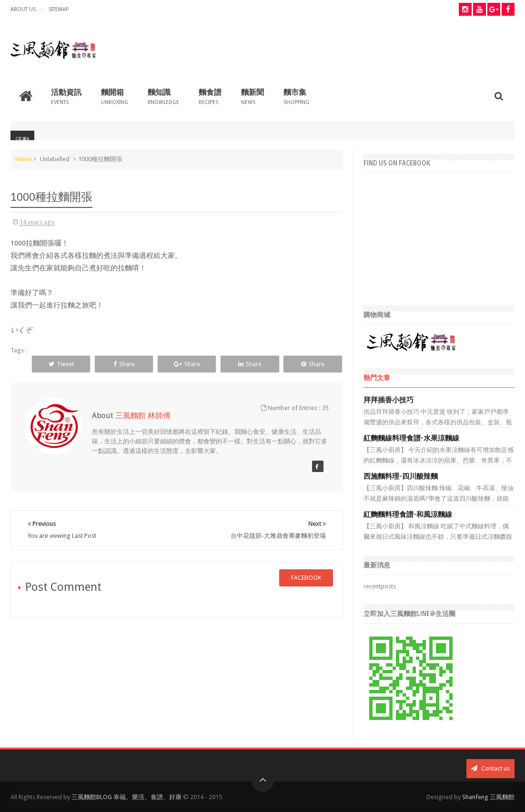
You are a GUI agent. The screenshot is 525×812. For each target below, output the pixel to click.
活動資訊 (66, 96)
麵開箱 (115, 96)
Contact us (490, 768)
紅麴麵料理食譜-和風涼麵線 (408, 514)
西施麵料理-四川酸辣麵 (401, 476)
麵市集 (296, 96)
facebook (306, 578)
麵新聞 (252, 96)
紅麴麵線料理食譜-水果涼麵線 (411, 438)
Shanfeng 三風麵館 (488, 797)
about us (23, 9)
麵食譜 (210, 96)
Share (124, 364)
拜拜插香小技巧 (389, 400)
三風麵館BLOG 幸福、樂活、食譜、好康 (126, 797)
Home (23, 159)
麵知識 (163, 96)
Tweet (61, 364)
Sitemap (59, 9)
